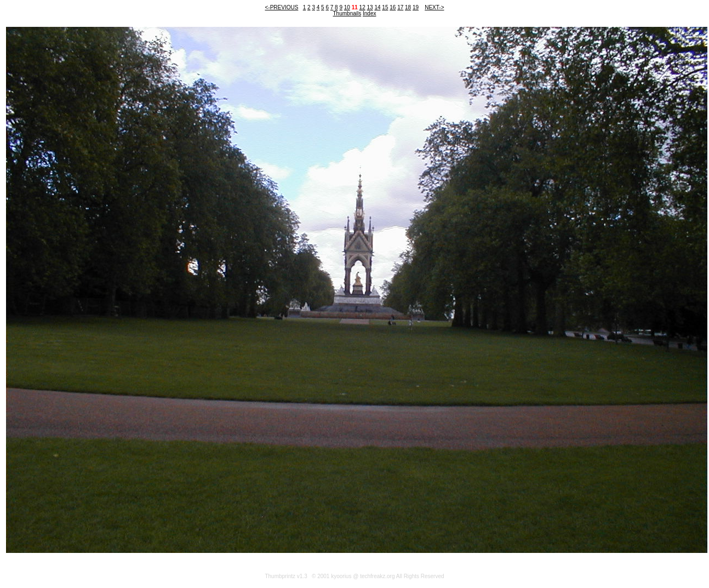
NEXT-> (434, 7)
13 (370, 7)
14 (377, 7)
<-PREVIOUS (282, 7)
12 (362, 7)
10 (347, 7)
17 (400, 7)
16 (393, 7)
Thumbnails (347, 13)
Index (369, 13)
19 (416, 7)
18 (408, 7)
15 (385, 7)
